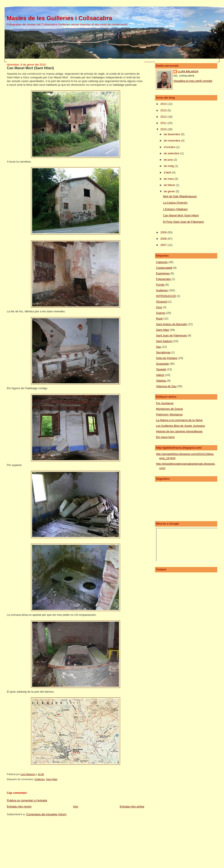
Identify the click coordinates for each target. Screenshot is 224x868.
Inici (76, 806)
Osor (159, 307)
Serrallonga (163, 352)
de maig (169, 166)
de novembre (172, 141)
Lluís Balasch (188, 72)
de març (169, 179)
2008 (164, 239)
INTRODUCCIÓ (166, 296)
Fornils (160, 285)
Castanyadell (164, 268)
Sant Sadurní (164, 341)
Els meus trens (165, 437)
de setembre (172, 153)
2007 (164, 245)
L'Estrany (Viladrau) (175, 209)
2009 (164, 232)
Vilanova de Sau (166, 386)
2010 (164, 129)
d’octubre (170, 147)
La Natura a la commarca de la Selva (179, 420)
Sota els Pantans (167, 358)
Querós (161, 313)
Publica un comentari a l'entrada (27, 800)
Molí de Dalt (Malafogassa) (180, 196)
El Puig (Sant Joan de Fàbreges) (184, 222)
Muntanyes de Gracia (170, 409)
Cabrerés (162, 262)
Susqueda (162, 364)
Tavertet (161, 369)
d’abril (168, 172)
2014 (164, 104)
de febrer (170, 185)
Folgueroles (163, 279)
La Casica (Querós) (175, 203)
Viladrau (161, 381)
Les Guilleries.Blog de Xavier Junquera (180, 426)
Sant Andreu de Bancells (171, 324)
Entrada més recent (19, 806)
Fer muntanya (165, 403)
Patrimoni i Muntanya (169, 414)
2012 (164, 117)
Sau (159, 347)
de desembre (172, 134)
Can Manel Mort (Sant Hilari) (181, 215)
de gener (170, 191)
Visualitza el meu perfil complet (193, 81)
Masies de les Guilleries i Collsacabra (59, 18)
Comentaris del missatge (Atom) (46, 814)
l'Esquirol (162, 302)
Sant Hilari (52, 779)
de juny (169, 160)
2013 (164, 110)
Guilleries (40, 779)
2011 (164, 123)
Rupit (159, 319)
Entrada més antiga (132, 806)
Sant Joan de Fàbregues (171, 335)
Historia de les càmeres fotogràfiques (179, 431)
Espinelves (163, 273)
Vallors (160, 375)
